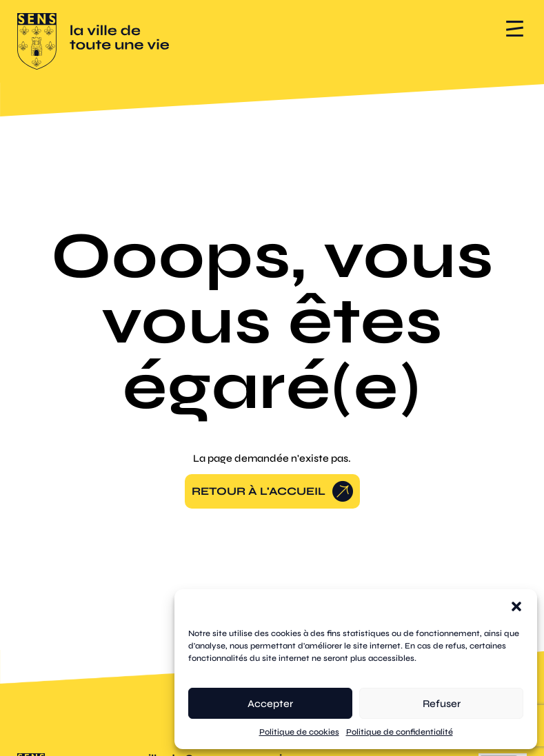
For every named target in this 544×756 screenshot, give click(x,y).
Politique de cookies (299, 732)
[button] (516, 606)
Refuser (442, 704)
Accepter (270, 704)
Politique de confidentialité (400, 732)
